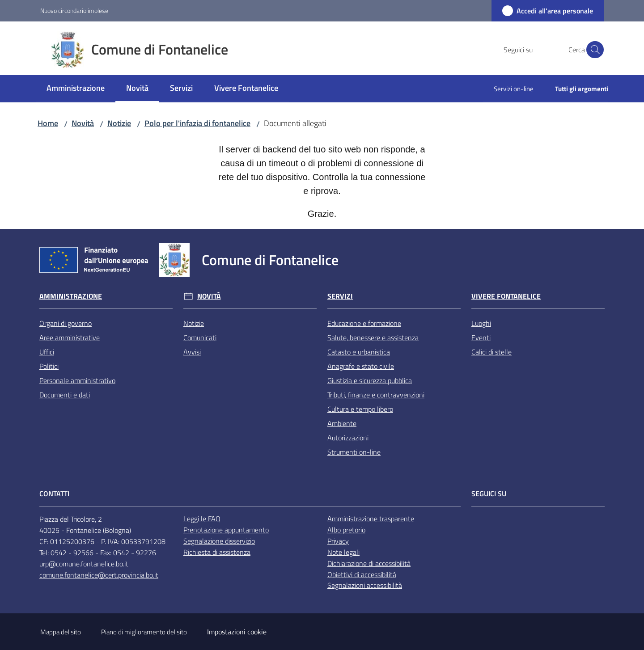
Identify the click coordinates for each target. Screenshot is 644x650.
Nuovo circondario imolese (74, 11)
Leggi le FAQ (202, 519)
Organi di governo (66, 323)
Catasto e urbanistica (359, 352)
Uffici (47, 352)
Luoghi (481, 323)
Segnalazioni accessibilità (365, 585)
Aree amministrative (70, 338)
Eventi (481, 338)
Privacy (338, 541)
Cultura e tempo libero (360, 409)
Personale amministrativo (77, 380)
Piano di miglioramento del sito (144, 632)
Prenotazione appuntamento (226, 530)
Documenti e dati (65, 395)
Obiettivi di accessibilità (362, 574)
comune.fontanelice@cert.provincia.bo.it (99, 575)
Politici (49, 366)
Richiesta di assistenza (217, 552)
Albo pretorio (346, 530)
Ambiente (342, 423)
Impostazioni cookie (237, 632)
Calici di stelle (491, 352)
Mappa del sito (61, 632)
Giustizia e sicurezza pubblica (370, 380)
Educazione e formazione (364, 323)
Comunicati (200, 338)
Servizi (340, 296)
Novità (83, 123)
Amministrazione (71, 296)
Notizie (119, 123)
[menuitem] (76, 89)
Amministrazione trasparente (371, 519)
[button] (593, 50)
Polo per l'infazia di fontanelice (197, 123)
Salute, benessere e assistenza (373, 338)
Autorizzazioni (348, 438)
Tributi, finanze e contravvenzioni (376, 395)
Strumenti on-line (354, 452)
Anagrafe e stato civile (361, 366)
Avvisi (192, 352)
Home (48, 123)
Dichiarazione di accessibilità (369, 563)
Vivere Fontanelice (506, 296)
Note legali (343, 552)
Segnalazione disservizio (219, 541)
